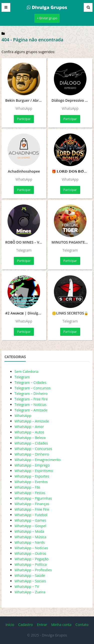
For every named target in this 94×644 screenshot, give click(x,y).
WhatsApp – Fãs (27, 487)
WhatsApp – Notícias (31, 548)
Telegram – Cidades (30, 383)
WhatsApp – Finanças (32, 504)
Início (10, 625)
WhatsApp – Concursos (33, 449)
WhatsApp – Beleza (30, 438)
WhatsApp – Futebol (31, 515)
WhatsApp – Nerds (30, 542)
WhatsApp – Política (31, 564)
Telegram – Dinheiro (31, 394)
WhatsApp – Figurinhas (33, 498)
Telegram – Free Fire (31, 399)
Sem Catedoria (27, 371)
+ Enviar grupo (47, 18)
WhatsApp (23, 416)
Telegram (22, 377)
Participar (24, 119)
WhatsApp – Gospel (30, 526)
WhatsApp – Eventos (31, 482)
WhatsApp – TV (27, 586)
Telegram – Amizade (31, 410)
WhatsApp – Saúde (30, 575)
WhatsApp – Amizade (32, 421)
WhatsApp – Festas (30, 493)
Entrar (42, 625)
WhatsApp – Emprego (32, 465)
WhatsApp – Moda (29, 531)
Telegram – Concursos (33, 388)
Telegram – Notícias (30, 405)
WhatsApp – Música (30, 537)
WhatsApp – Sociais (30, 581)
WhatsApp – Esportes (32, 476)
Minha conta (61, 625)
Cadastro (26, 625)
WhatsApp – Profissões (33, 570)
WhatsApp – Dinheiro (32, 454)
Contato (82, 625)
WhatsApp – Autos (29, 432)
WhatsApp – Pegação (32, 559)
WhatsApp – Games (30, 520)
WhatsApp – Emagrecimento (38, 460)
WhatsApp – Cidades (31, 443)
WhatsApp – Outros (30, 553)
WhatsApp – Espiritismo (34, 471)
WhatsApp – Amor (29, 427)
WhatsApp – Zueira (30, 592)
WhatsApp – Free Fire (32, 509)
